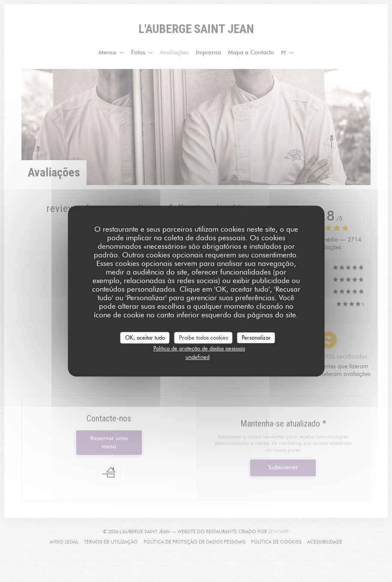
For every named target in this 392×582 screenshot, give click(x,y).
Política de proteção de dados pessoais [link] (199, 348)
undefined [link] (197, 357)
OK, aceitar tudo (145, 337)
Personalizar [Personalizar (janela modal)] (256, 337)
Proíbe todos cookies (203, 337)
